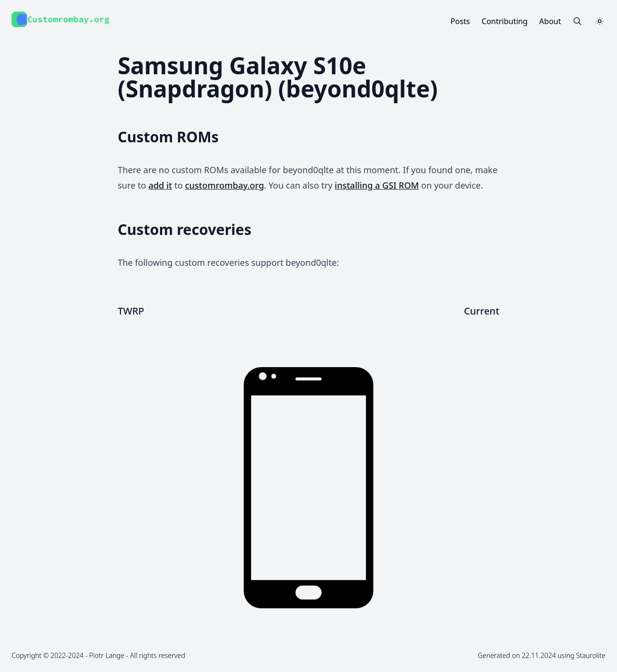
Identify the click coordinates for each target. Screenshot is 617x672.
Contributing (505, 21)
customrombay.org (225, 185)
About (550, 21)
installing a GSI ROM (377, 185)
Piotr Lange (107, 655)
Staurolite (591, 655)
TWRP (131, 311)
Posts (460, 21)
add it (160, 185)
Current (481, 311)
